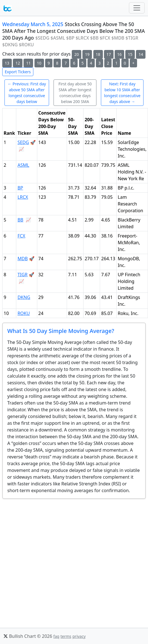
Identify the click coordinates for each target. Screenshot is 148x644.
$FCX (105, 38)
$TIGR (132, 38)
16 (119, 54)
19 (87, 54)
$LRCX (82, 38)
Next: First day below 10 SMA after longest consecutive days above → (122, 93)
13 (7, 63)
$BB (94, 38)
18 (98, 54)
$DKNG (10, 45)
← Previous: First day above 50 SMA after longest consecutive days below (27, 93)
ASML (23, 165)
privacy (79, 636)
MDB (23, 259)
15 (130, 54)
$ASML (58, 38)
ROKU (24, 313)
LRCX (23, 197)
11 (28, 63)
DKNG (24, 297)
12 (18, 63)
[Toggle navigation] (137, 8)
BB (20, 220)
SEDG (23, 142)
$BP (70, 38)
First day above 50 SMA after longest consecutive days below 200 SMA (75, 93)
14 (141, 54)
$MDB (118, 38)
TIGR (22, 275)
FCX (21, 236)
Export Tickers (18, 72)
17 (109, 54)
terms (66, 636)
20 (77, 54)
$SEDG (42, 38)
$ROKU (26, 45)
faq (56, 636)
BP (20, 188)
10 (39, 63)
